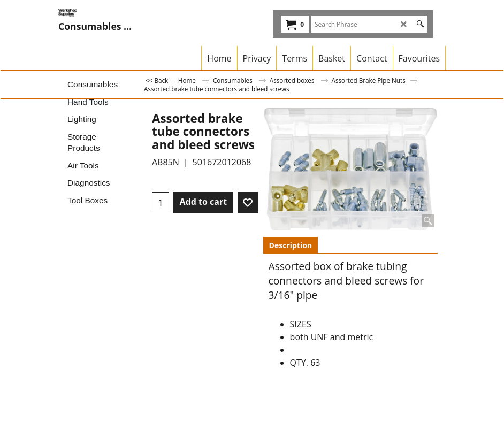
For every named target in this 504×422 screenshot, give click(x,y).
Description (291, 245)
